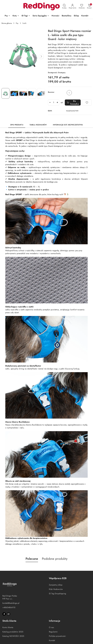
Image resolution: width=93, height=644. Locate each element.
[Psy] (7, 16)
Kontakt (52, 640)
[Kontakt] (85, 16)
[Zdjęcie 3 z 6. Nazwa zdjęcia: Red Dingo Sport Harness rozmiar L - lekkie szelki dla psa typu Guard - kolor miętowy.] (23, 93)
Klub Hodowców (56, 589)
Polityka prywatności (57, 636)
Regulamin (53, 632)
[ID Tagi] (26, 16)
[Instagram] (8, 614)
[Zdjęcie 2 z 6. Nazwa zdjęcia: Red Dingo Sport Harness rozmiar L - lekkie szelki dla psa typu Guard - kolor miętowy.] (14, 93)
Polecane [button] (32, 559)
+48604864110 (9, 607)
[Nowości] (55, 16)
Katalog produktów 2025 (13, 632)
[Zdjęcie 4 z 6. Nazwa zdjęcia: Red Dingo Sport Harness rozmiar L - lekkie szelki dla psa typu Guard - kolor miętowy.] (32, 93)
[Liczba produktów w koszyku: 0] (89, 6)
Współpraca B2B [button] (58, 578)
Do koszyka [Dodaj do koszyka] (73, 102)
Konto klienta (8, 627)
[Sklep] (76, 16)
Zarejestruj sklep (56, 585)
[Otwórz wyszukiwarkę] (64, 6)
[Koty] (16, 16)
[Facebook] (4, 614)
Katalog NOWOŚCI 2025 (13, 636)
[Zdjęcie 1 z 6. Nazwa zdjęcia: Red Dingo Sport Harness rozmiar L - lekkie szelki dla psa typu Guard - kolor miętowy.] (5, 93)
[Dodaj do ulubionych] (87, 102)
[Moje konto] (73, 6)
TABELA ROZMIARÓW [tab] (38, 125)
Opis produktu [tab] (17, 125)
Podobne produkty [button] (55, 559)
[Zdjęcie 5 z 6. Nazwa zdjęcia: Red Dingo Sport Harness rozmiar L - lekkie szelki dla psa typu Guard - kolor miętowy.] (41, 93)
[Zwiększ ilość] (57, 102)
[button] (41, 56)
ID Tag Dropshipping (57, 594)
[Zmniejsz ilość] (50, 102)
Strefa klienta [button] (9, 621)
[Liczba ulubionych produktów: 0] (82, 6)
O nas (51, 627)
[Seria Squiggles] (41, 16)
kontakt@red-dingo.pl (11, 603)
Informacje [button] (55, 621)
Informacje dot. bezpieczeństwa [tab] (68, 125)
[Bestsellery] (67, 16)
